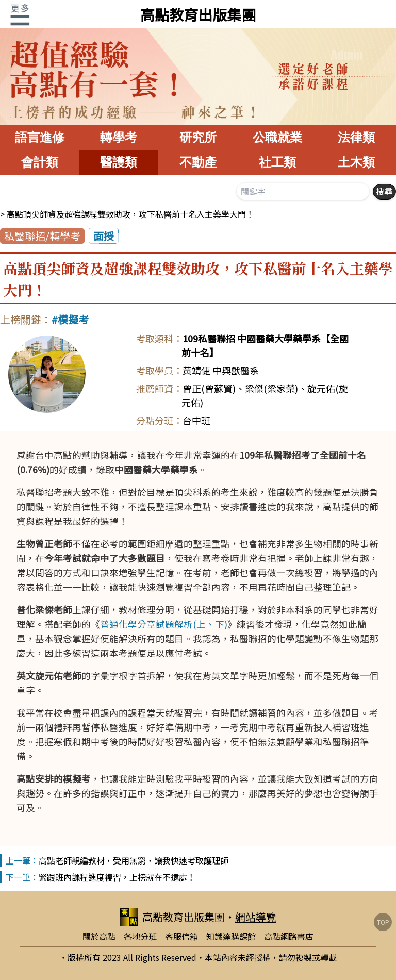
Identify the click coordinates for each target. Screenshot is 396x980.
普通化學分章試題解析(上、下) (164, 624)
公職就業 (277, 137)
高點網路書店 (289, 936)
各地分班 (140, 936)
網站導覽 (256, 917)
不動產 (198, 162)
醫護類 (119, 162)
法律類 (356, 137)
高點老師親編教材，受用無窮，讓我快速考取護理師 (134, 860)
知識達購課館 (231, 936)
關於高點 (99, 936)
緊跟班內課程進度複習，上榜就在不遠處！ (117, 877)
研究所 (198, 137)
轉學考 (119, 137)
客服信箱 (181, 936)
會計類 (40, 162)
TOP (383, 922)
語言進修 (40, 137)
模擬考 (73, 319)
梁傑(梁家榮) (271, 388)
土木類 (356, 162)
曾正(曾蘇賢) (209, 388)
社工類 (277, 162)
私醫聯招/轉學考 (42, 236)
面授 (104, 236)
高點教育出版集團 (198, 14)
